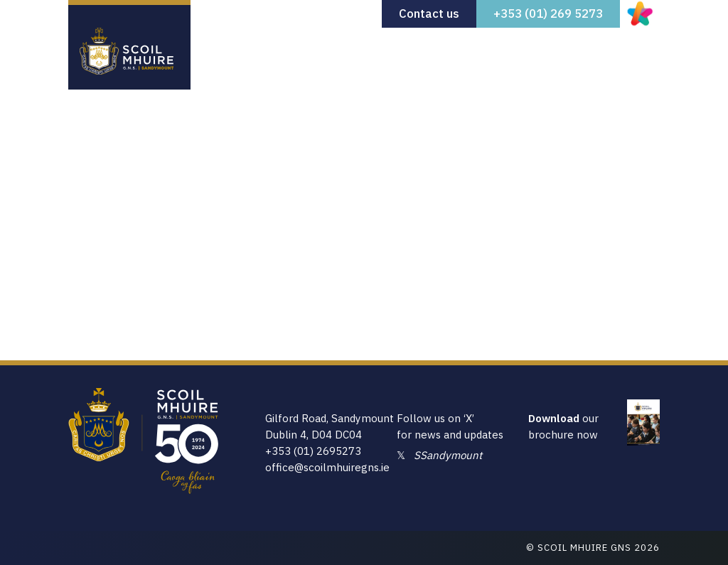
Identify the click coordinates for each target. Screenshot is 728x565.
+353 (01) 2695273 (313, 451)
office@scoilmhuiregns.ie (327, 467)
